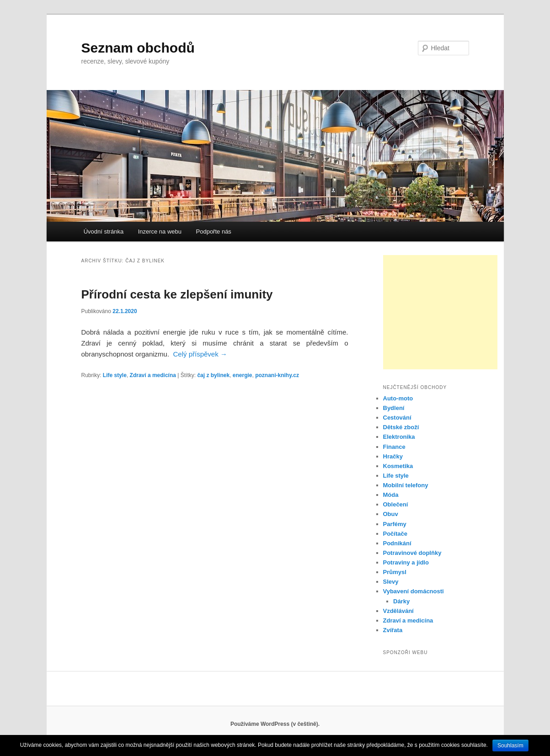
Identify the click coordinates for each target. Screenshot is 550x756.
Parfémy (395, 524)
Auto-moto (398, 398)
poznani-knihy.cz (277, 375)
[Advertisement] (440, 312)
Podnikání (397, 543)
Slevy (391, 582)
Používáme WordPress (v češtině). (275, 724)
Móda (391, 495)
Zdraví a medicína (153, 375)
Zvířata (393, 630)
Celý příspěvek (200, 354)
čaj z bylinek (213, 375)
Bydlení (394, 408)
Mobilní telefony (406, 485)
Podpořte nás (214, 232)
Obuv (391, 514)
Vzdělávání (398, 611)
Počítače (395, 534)
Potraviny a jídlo (406, 562)
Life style (115, 375)
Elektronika (399, 437)
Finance (394, 447)
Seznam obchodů (138, 48)
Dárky (401, 601)
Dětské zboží (401, 427)
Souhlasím (510, 745)
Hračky (393, 456)
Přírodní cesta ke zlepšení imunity (177, 294)
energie (243, 375)
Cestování (397, 418)
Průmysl (395, 572)
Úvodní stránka (104, 232)
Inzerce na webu (160, 232)
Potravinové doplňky (412, 553)
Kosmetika (398, 466)
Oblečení (396, 504)
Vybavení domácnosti (414, 591)
